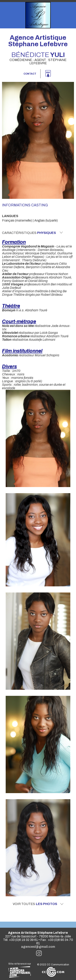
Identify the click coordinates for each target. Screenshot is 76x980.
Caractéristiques (32, 233)
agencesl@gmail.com (38, 947)
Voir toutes (38, 904)
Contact (30, 74)
